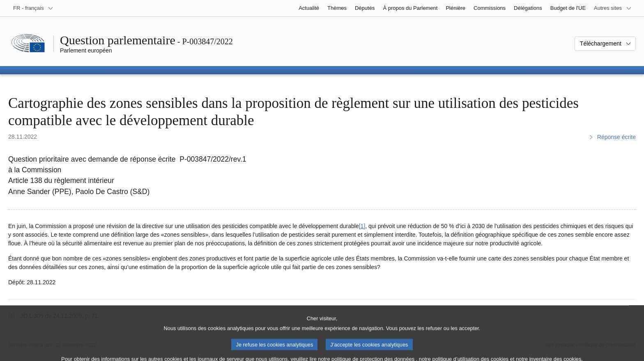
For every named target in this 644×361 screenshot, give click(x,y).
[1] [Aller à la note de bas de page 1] (362, 226)
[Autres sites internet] (613, 8)
